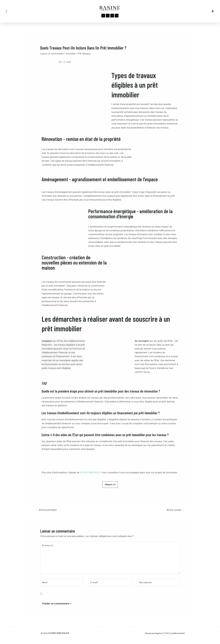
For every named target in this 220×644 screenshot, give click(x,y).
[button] (6, 11)
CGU (166, 638)
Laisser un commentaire (53, 53)
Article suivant (174, 510)
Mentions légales (149, 638)
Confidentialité (182, 638)
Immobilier (74, 53)
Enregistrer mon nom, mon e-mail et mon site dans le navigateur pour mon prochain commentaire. (99, 598)
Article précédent (48, 510)
